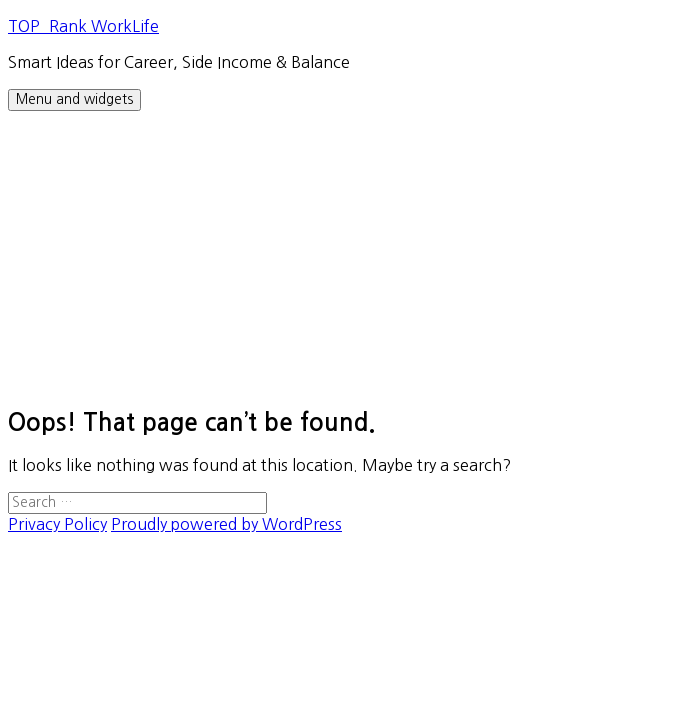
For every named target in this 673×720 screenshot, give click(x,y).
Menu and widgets (74, 99)
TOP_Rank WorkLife (83, 26)
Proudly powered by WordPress (226, 524)
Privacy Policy (57, 524)
